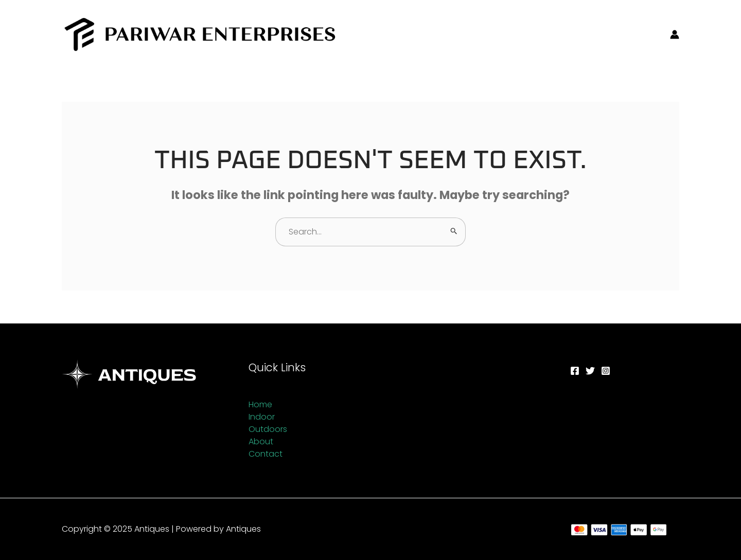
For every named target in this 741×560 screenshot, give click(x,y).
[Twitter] (590, 371)
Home (260, 404)
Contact (266, 454)
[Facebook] (575, 371)
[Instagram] (606, 371)
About (261, 441)
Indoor (262, 417)
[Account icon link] (675, 34)
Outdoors (268, 429)
